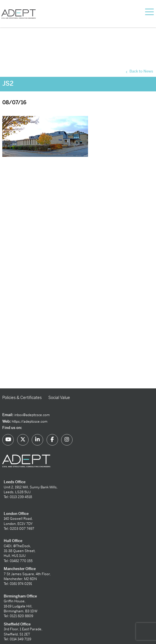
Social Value (59, 398)
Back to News (139, 71)
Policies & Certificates (22, 398)
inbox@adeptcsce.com (32, 415)
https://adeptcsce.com (30, 422)
